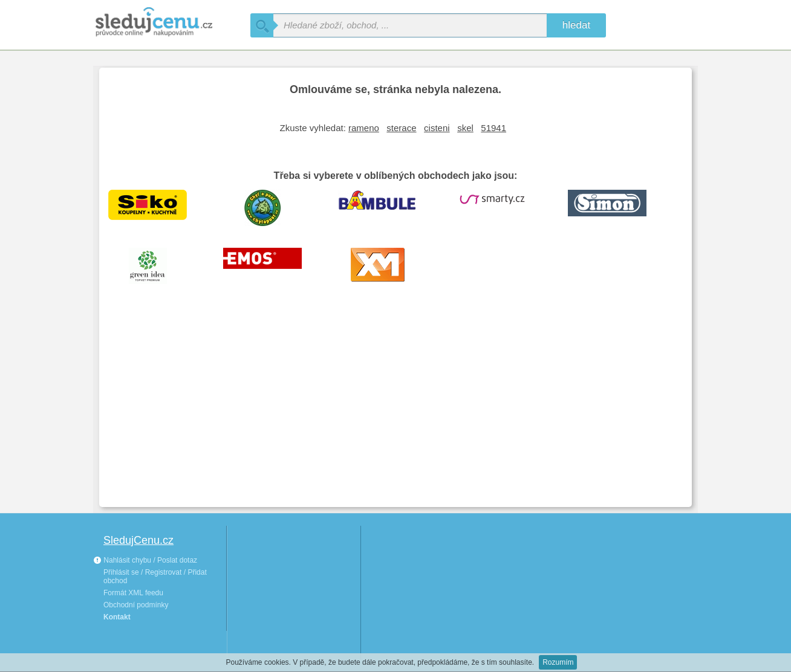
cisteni (437, 128)
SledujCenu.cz (138, 540)
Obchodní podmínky (136, 605)
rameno (364, 128)
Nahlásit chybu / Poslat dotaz (145, 560)
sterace (401, 128)
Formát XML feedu (133, 593)
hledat (576, 25)
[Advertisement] (395, 407)
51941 (493, 128)
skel (465, 128)
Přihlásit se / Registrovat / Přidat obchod (155, 577)
